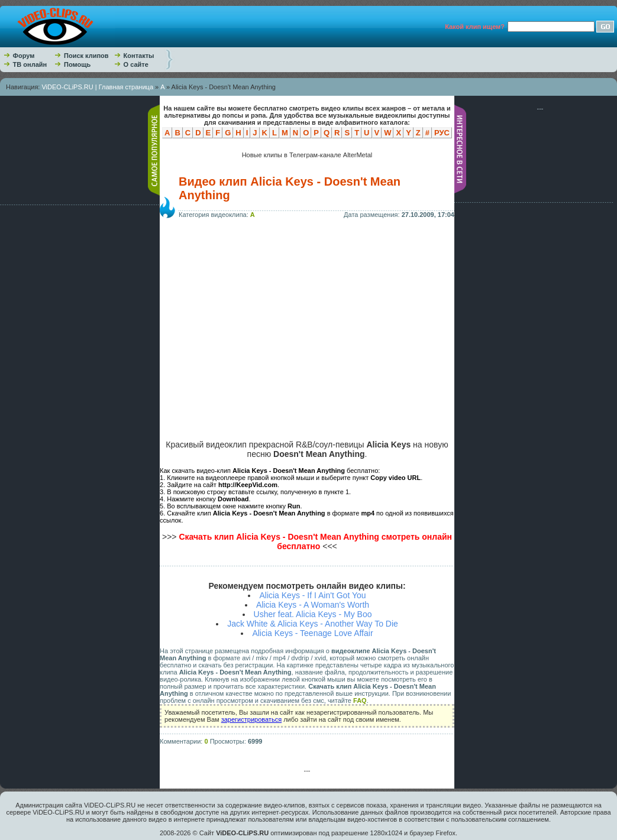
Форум (24, 56)
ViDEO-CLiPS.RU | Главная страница (97, 87)
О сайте (136, 64)
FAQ (360, 700)
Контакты (139, 56)
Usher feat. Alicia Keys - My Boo (313, 614)
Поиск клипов (86, 56)
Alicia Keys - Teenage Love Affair (312, 633)
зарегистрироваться (251, 719)
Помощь (77, 64)
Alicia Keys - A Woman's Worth (313, 605)
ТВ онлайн (30, 64)
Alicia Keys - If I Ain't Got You (312, 595)
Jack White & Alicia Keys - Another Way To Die (313, 624)
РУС (442, 133)
